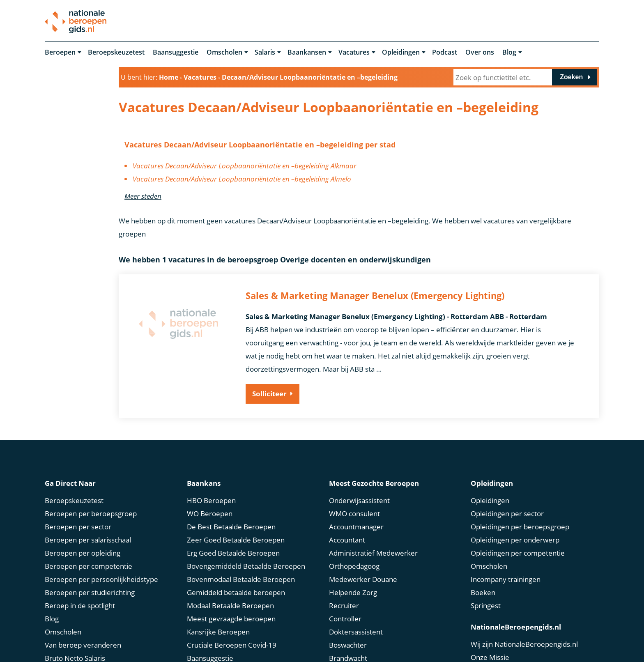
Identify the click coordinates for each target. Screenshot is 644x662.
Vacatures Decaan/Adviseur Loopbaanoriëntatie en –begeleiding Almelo (242, 179)
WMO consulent (354, 512)
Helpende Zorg (353, 591)
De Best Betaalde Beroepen (231, 525)
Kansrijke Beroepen (218, 630)
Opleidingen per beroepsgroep (520, 525)
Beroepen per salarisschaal (88, 538)
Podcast (445, 53)
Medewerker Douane (363, 578)
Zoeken (571, 77)
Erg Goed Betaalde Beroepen (233, 551)
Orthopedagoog (354, 564)
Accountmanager (356, 525)
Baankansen (307, 53)
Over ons (480, 53)
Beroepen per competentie (89, 564)
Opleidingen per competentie (518, 551)
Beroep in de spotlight (80, 604)
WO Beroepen (210, 512)
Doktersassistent (356, 630)
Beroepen (60, 53)
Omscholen (224, 53)
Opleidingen (401, 53)
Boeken (483, 591)
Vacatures (354, 53)
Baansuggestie (176, 53)
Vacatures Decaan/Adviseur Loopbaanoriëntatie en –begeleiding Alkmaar (245, 166)
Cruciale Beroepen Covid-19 (232, 643)
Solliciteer (269, 394)
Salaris (265, 53)
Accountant (347, 538)
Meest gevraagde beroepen (231, 617)
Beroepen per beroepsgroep (91, 512)
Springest (486, 604)
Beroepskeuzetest (116, 53)
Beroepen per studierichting (90, 591)
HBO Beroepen (211, 499)
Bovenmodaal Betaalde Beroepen (241, 578)
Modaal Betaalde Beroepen (230, 604)
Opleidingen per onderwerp (515, 538)
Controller (345, 617)
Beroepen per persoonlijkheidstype (101, 578)
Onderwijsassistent (359, 499)
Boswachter (348, 643)
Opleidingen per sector (507, 512)
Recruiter (344, 604)
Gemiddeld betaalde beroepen (236, 591)
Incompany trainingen (506, 578)
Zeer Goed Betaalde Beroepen (236, 538)
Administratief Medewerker (373, 551)
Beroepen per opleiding (83, 551)
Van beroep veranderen (83, 643)
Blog (509, 53)
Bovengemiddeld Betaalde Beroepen (246, 564)
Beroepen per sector (78, 525)
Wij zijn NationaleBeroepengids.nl (524, 642)
